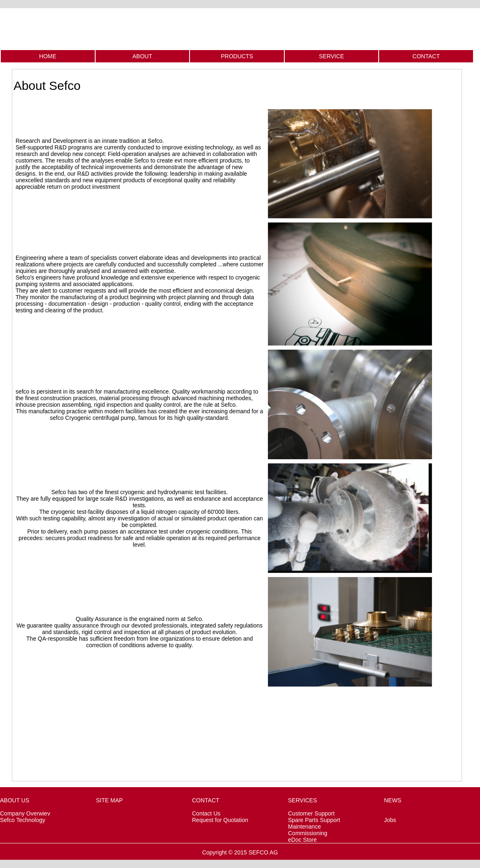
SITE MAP (109, 800)
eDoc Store (302, 840)
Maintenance (304, 827)
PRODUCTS (237, 56)
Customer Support (311, 813)
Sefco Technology (23, 820)
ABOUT (142, 56)
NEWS (393, 800)
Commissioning (308, 833)
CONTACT (426, 56)
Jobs (390, 820)
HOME (48, 56)
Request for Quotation (220, 820)
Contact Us (206, 813)
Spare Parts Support (314, 820)
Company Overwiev (25, 813)
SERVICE (331, 56)
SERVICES (303, 800)
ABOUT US (15, 800)
